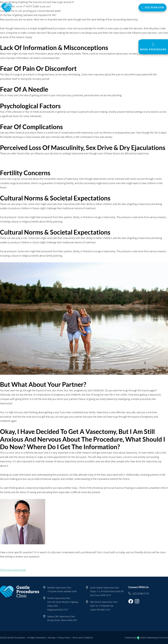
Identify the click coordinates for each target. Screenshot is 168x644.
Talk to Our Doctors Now (13, 570)
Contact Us (124, 8)
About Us (46, 8)
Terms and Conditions (83, 638)
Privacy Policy (64, 638)
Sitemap (51, 638)
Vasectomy (64, 8)
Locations (90, 8)
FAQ (102, 8)
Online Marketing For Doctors (154, 638)
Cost (78, 8)
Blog (110, 8)
